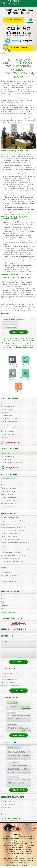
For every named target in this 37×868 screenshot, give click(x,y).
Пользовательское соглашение (18, 867)
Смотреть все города (8, 613)
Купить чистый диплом (9, 684)
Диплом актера (6, 810)
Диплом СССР (5, 437)
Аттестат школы (6, 485)
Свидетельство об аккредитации (12, 562)
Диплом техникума (7, 456)
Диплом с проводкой (8, 431)
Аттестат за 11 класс (8, 479)
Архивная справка (7, 494)
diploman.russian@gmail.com (25, 347)
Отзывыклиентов (12, 379)
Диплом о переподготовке (10, 540)
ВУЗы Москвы (6, 572)
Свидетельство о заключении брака (13, 527)
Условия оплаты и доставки (25, 379)
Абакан (3, 596)
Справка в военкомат (8, 501)
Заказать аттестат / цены (10, 504)
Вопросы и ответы (25, 365)
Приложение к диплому (9, 533)
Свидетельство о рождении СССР (12, 521)
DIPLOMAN (20, 827)
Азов (3, 602)
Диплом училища (7, 453)
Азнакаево (5, 599)
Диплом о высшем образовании (12, 403)
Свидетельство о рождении (10, 518)
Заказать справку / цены (9, 507)
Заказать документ (14, 20)
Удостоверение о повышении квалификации (16, 549)
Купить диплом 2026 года (9, 675)
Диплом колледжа (7, 460)
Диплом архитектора (8, 813)
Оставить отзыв (19, 792)
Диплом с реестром (8, 434)
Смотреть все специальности (11, 820)
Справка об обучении (8, 491)
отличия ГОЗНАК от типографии (12, 365)
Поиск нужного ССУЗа (12, 468)
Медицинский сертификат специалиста (14, 555)
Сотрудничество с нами (9, 582)
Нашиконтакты (19, 392)
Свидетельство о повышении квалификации (16, 546)
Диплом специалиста (8, 406)
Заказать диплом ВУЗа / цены (11, 428)
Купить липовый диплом (9, 681)
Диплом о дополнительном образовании (15, 543)
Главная (4, 53)
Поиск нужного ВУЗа (12, 442)
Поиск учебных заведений (21, 48)
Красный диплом (7, 416)
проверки (16, 25)
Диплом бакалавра (7, 409)
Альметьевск (5, 605)
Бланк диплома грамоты (9, 537)
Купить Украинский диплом (10, 558)
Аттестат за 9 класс (8, 482)
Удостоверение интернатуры (11, 552)
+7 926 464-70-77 (18, 29)
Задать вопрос (18, 737)
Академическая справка (9, 488)
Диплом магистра (7, 412)
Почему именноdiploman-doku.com (19, 624)
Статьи (3, 579)
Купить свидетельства (8, 678)
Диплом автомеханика (9, 803)
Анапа (3, 608)
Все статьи (19, 692)
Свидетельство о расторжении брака (13, 530)
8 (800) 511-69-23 (19, 33)
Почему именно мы (7, 585)
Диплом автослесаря (8, 806)
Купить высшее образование (11, 688)
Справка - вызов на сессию (10, 497)
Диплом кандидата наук (9, 422)
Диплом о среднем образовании (12, 463)
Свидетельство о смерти (9, 524)
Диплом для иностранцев (10, 419)
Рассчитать (30, 20)
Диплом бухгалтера (8, 816)
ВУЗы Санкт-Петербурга (9, 576)
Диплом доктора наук (8, 425)
